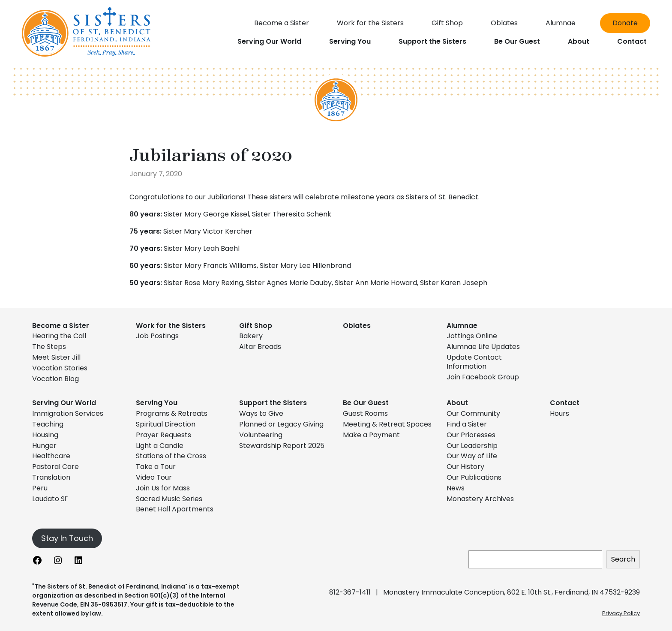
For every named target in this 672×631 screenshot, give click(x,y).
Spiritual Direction (166, 424)
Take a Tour (156, 467)
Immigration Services (68, 413)
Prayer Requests (163, 435)
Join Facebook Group (483, 377)
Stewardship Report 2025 (282, 446)
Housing (45, 435)
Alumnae (462, 326)
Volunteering (261, 435)
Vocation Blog (55, 379)
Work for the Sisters (171, 326)
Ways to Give (261, 413)
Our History (465, 467)
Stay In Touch (67, 538)
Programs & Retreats (172, 413)
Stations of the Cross (171, 456)
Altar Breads (260, 347)
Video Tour (154, 477)
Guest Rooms (365, 413)
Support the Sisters (273, 403)
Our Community (473, 413)
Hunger (44, 446)
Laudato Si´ (50, 499)
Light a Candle (160, 446)
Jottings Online (472, 336)
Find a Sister (467, 424)
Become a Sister (61, 326)
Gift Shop (256, 326)
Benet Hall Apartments (175, 509)
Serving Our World (64, 403)
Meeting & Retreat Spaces (387, 424)
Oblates (357, 326)
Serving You (157, 403)
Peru (40, 488)
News (456, 488)
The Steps (49, 347)
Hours (559, 413)
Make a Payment (371, 435)
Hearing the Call (59, 336)
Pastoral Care (55, 467)
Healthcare (51, 456)
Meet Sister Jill (56, 357)
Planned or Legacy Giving (281, 424)
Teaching (48, 424)
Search (623, 559)
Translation (51, 477)
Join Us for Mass (163, 488)
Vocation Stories (60, 368)
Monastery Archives (480, 499)
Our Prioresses (471, 435)
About (457, 403)
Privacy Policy (621, 613)
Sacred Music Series (170, 499)
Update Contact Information (474, 362)
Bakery (251, 336)
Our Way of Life (472, 456)
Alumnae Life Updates (483, 347)
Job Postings (157, 336)
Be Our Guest (366, 403)
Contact (565, 403)
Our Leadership (472, 446)
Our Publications (474, 477)
